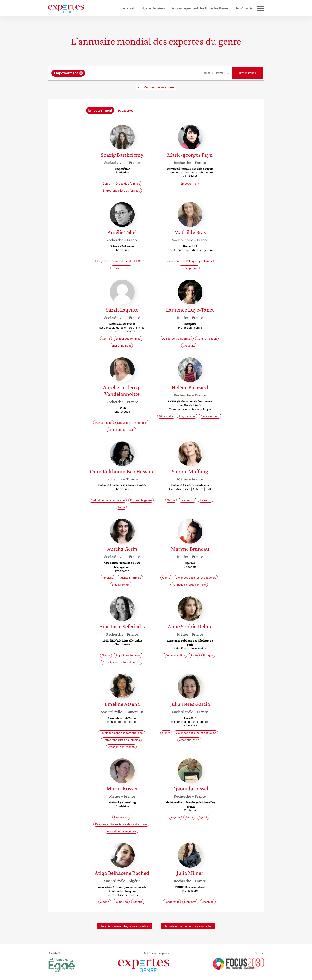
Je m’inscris (230, 8)
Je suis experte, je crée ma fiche (188, 926)
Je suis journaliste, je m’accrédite (125, 926)
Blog (249, 8)
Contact (55, 953)
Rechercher (247, 73)
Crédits (258, 953)
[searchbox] (128, 73)
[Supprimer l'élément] (81, 73)
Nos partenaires (139, 8)
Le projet (114, 8)
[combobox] (123, 73)
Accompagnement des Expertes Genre (186, 8)
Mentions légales (156, 953)
